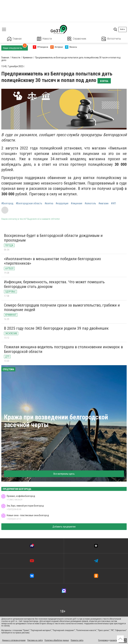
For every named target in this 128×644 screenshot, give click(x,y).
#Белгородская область (29, 203)
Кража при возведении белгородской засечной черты (56, 421)
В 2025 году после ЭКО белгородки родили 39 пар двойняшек (56, 328)
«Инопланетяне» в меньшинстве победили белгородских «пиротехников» (52, 261)
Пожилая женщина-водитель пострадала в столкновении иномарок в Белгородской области (63, 349)
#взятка (49, 203)
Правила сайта (77, 640)
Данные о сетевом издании (14, 640)
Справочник (77, 39)
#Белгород (7, 203)
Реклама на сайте (35, 640)
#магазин (103, 203)
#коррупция (62, 203)
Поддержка (103, 640)
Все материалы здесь (64, 474)
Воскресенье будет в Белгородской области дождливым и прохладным (53, 238)
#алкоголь (90, 203)
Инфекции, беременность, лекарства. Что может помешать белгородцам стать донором (54, 284)
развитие (114, 640)
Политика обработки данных (57, 640)
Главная (14, 39)
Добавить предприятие (64, 527)
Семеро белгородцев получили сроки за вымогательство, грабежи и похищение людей (62, 308)
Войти (122, 29)
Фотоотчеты (111, 39)
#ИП (113, 203)
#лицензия (76, 203)
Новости (44, 39)
